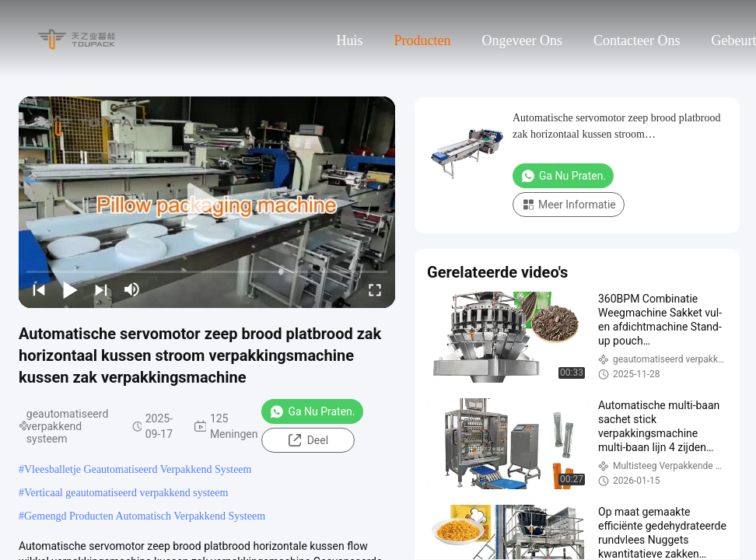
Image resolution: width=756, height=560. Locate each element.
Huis (350, 40)
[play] (207, 202)
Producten (423, 40)
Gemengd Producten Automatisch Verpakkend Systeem (145, 516)
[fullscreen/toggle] (375, 289)
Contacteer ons (637, 40)
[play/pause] (70, 289)
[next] (101, 289)
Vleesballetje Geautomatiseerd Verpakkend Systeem (138, 469)
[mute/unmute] (132, 289)
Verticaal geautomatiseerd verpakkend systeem (126, 493)
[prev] (39, 289)
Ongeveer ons (522, 40)
